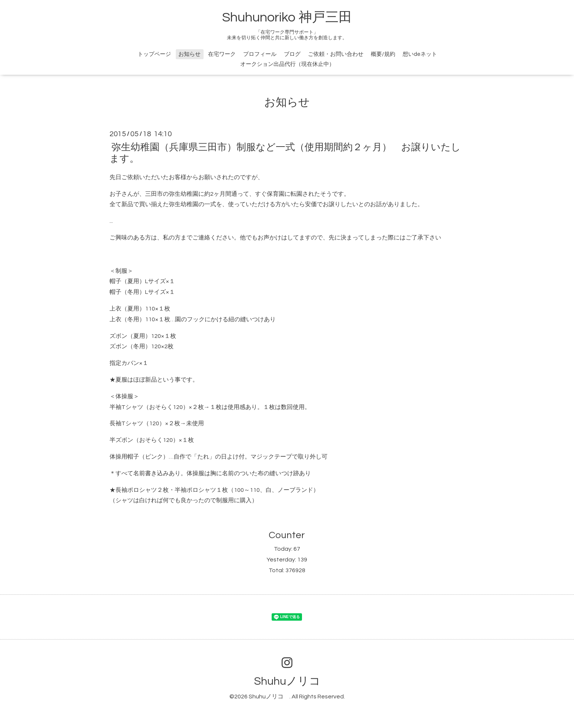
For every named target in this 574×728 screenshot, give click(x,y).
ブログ (292, 54)
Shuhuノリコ (293, 681)
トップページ (154, 54)
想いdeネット (420, 54)
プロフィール (260, 54)
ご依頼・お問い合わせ (336, 54)
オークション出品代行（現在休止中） (287, 64)
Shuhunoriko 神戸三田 (287, 17)
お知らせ (189, 54)
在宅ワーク (222, 54)
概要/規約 (383, 54)
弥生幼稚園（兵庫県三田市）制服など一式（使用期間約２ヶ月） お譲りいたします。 (285, 153)
